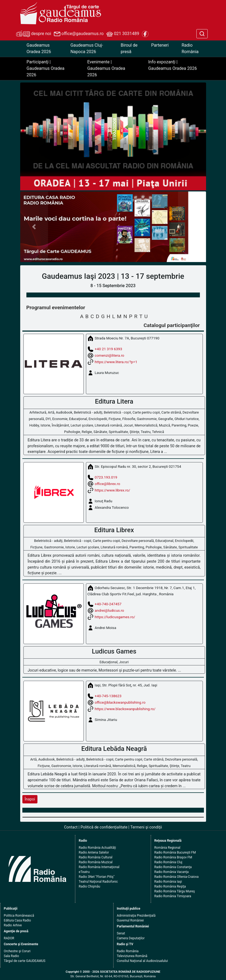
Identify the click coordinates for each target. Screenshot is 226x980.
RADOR (9, 938)
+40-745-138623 (108, 696)
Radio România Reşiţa (170, 886)
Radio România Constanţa (173, 867)
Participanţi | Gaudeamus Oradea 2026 (46, 68)
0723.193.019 (106, 477)
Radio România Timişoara (173, 896)
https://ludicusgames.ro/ (115, 617)
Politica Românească (19, 916)
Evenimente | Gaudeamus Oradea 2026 (106, 68)
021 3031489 (123, 34)
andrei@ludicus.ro (109, 610)
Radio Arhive (13, 925)
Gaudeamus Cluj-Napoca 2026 (87, 48)
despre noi (34, 34)
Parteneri (160, 45)
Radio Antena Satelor (94, 852)
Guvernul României (130, 920)
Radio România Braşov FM (173, 857)
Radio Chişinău (89, 886)
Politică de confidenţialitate (104, 827)
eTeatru (84, 872)
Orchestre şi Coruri (17, 951)
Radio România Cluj (168, 862)
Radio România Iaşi (168, 882)
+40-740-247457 (108, 604)
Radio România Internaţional (99, 867)
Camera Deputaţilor (131, 938)
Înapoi (30, 799)
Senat (121, 933)
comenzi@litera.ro (110, 355)
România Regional (167, 848)
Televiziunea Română (132, 956)
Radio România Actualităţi (97, 848)
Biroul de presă (129, 48)
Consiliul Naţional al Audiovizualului (142, 961)
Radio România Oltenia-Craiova (177, 877)
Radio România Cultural (95, 857)
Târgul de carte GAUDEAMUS (25, 961)
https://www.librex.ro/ (113, 490)
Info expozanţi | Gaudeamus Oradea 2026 (173, 65)
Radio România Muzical (95, 862)
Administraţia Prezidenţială (136, 916)
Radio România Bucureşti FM (175, 852)
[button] (34, 227)
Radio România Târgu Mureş (175, 891)
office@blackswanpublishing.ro (120, 702)
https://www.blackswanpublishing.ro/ (125, 709)
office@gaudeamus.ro (79, 34)
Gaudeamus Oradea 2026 (39, 48)
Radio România (190, 48)
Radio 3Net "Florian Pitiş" (97, 877)
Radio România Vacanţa (172, 872)
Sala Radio (11, 956)
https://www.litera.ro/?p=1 (116, 362)
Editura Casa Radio (17, 920)
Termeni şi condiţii (146, 827)
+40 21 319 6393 (109, 349)
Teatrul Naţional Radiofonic (98, 882)
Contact (71, 827)
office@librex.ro (107, 484)
